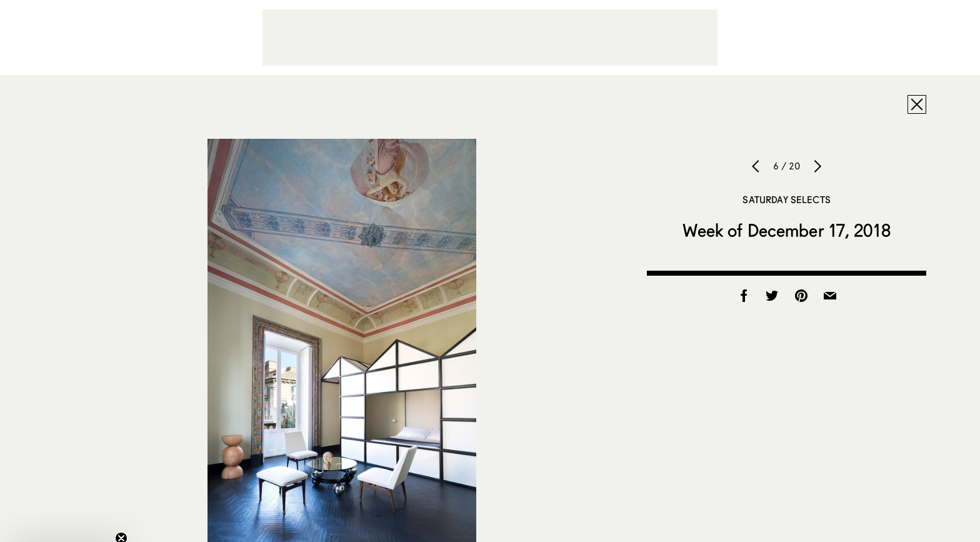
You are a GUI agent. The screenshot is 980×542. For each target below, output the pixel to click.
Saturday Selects (786, 199)
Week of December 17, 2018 (787, 230)
